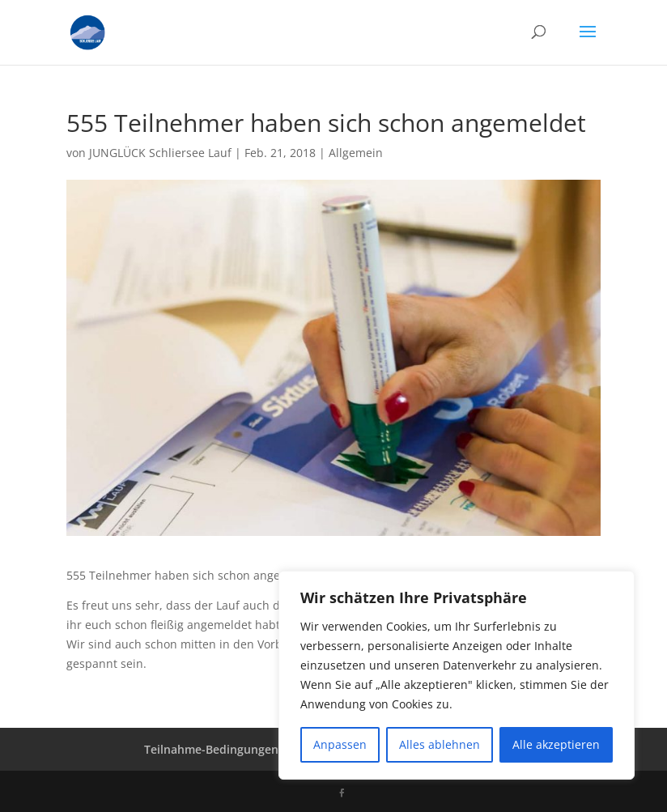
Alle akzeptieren (556, 744)
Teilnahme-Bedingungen (211, 749)
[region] (457, 675)
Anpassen (340, 744)
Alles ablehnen (440, 744)
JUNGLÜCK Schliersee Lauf (160, 153)
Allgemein (356, 153)
